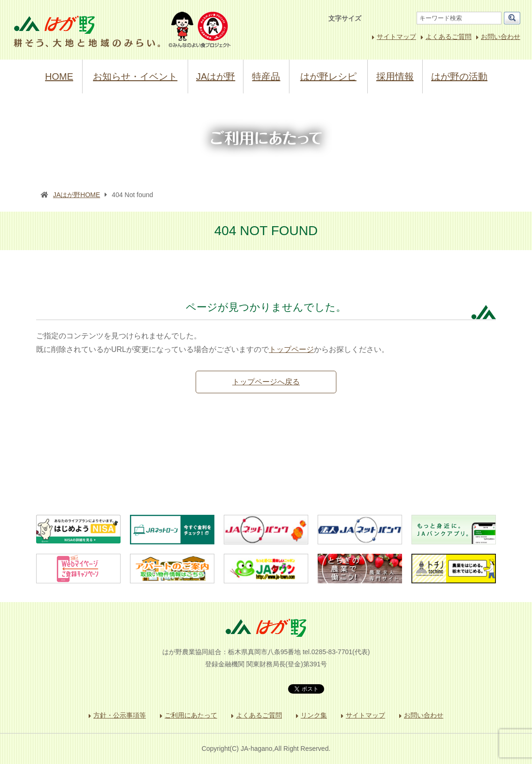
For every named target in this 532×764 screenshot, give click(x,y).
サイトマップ (396, 37)
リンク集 (314, 715)
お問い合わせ (501, 37)
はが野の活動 (459, 76)
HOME (59, 76)
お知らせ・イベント (135, 76)
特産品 (266, 76)
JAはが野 (216, 76)
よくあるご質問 (448, 37)
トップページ (291, 349)
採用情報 (395, 76)
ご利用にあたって (191, 715)
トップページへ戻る (266, 382)
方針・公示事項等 (120, 715)
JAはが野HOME (76, 195)
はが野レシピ (328, 76)
